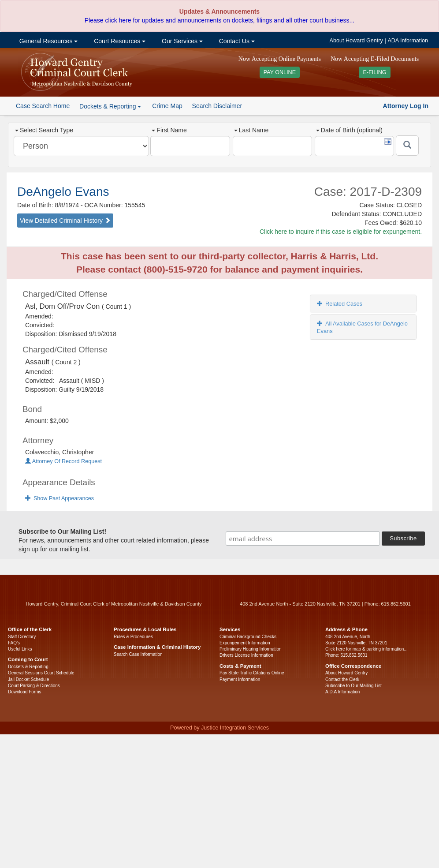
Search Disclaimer (217, 106)
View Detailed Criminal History (65, 221)
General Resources (48, 41)
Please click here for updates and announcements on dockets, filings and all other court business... (219, 20)
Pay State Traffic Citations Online (252, 673)
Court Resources (119, 41)
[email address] (303, 539)
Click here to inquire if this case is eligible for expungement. (341, 232)
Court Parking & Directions (34, 686)
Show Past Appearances (60, 498)
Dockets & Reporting (28, 667)
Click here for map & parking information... (366, 649)
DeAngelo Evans (63, 192)
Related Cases (340, 304)
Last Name (251, 130)
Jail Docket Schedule (28, 679)
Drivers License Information (246, 655)
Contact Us (236, 41)
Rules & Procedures (133, 637)
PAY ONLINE (280, 72)
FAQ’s (14, 643)
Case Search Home (43, 106)
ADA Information (408, 41)
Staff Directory (22, 637)
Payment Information (240, 679)
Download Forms (25, 692)
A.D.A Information (342, 692)
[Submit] (407, 146)
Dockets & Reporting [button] (110, 106)
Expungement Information (245, 643)
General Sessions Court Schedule (41, 673)
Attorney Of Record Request (63, 461)
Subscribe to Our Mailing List (353, 686)
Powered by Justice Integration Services (219, 728)
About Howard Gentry (356, 41)
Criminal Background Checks (248, 637)
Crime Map (167, 106)
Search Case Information (138, 654)
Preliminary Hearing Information (251, 649)
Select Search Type (44, 130)
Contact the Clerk (342, 679)
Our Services (181, 41)
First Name (169, 130)
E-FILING (374, 72)
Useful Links (20, 649)
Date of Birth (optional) (349, 130)
